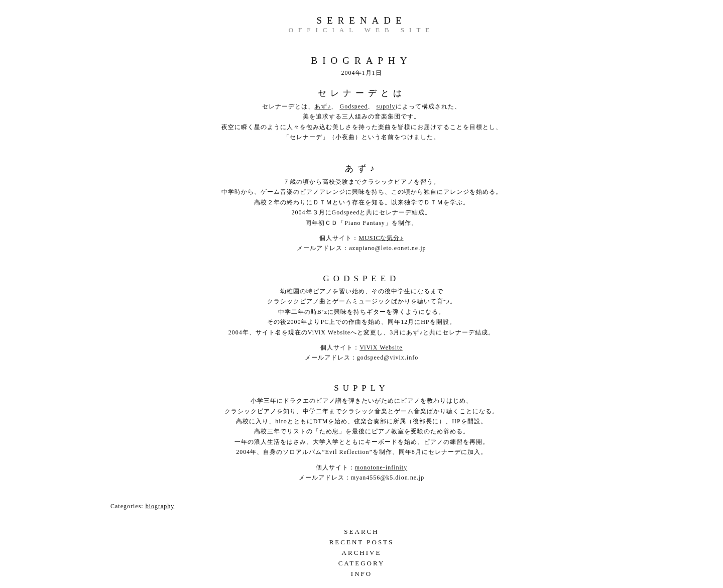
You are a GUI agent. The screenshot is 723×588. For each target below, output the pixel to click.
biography (160, 506)
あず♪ (323, 106)
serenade (361, 20)
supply (386, 106)
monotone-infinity (381, 467)
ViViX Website (381, 347)
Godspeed (353, 106)
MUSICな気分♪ (381, 238)
